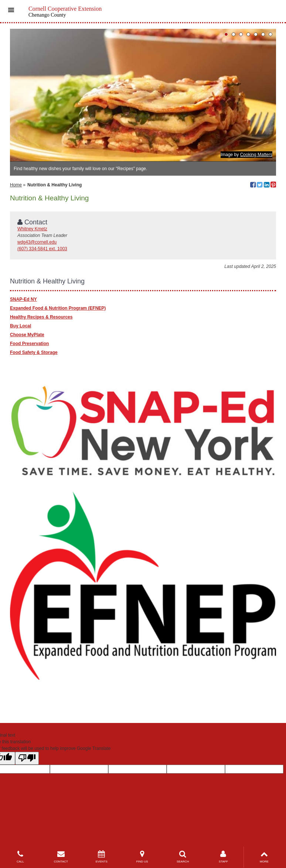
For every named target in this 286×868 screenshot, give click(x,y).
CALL (20, 857)
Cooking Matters (256, 155)
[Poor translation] (27, 758)
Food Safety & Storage (34, 352)
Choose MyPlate (27, 335)
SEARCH (183, 857)
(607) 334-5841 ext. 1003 (42, 249)
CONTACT (61, 857)
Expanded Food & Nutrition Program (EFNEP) (58, 308)
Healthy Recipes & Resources (41, 317)
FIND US (142, 857)
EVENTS (102, 857)
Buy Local (21, 326)
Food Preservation (29, 344)
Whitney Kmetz (32, 229)
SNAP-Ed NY (23, 299)
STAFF (224, 857)
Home (16, 185)
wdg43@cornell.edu (37, 242)
